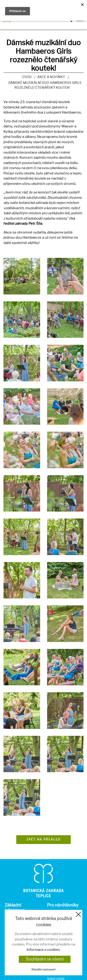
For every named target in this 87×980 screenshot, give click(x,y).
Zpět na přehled (44, 839)
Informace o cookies (43, 950)
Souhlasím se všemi (45, 959)
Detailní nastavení (43, 969)
